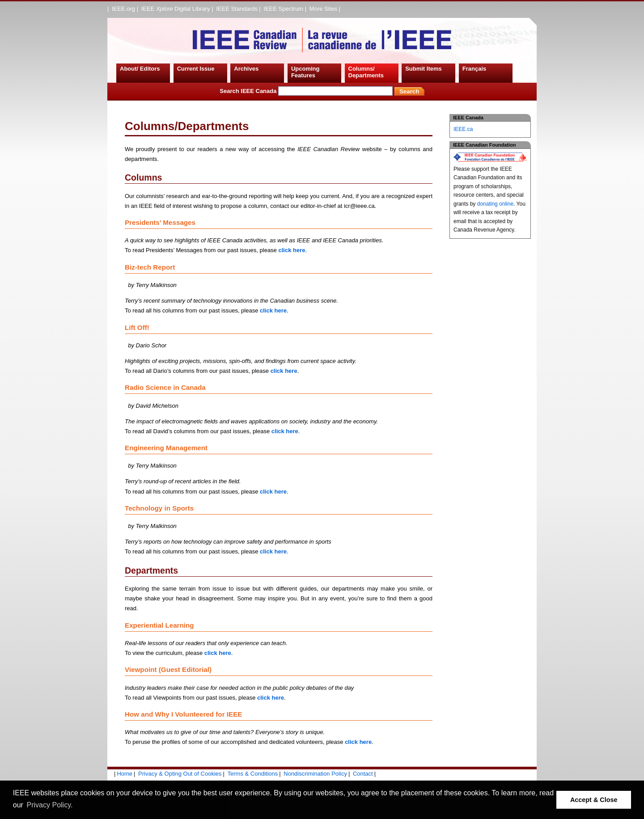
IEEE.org (123, 9)
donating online (495, 204)
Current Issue (196, 69)
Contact (363, 774)
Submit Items (424, 69)
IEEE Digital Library (176, 9)
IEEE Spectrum (283, 9)
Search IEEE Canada (306, 91)
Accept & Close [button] (594, 800)
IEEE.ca (463, 129)
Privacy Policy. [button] (50, 805)
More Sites (323, 9)
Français (474, 69)
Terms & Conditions (253, 774)
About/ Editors (140, 69)
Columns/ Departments (366, 72)
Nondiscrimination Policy (315, 774)
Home (125, 774)
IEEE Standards (237, 9)
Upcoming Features (305, 72)
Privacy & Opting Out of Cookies (180, 774)
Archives (246, 69)
